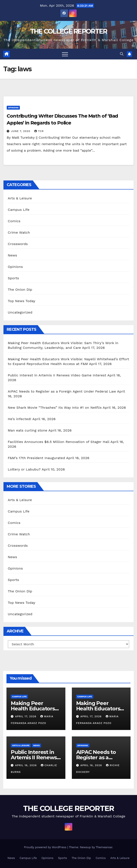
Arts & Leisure (20, 198)
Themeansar (104, 847)
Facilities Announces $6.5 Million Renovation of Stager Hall (59, 442)
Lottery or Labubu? (24, 469)
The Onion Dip (20, 290)
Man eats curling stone (28, 430)
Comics (14, 221)
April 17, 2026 (26, 716)
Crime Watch (19, 232)
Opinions (13, 108)
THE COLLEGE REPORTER (69, 31)
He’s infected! (20, 419)
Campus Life (19, 210)
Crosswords (18, 244)
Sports (13, 278)
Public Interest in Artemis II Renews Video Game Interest (57, 375)
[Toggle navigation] (65, 54)
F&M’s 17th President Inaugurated (36, 458)
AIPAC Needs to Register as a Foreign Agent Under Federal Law (62, 391)
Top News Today (22, 301)
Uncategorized (20, 312)
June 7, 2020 (21, 131)
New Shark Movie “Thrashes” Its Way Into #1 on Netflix (55, 408)
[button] (122, 54)
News (12, 255)
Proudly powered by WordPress (46, 847)
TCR (39, 131)
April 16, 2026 (26, 765)
